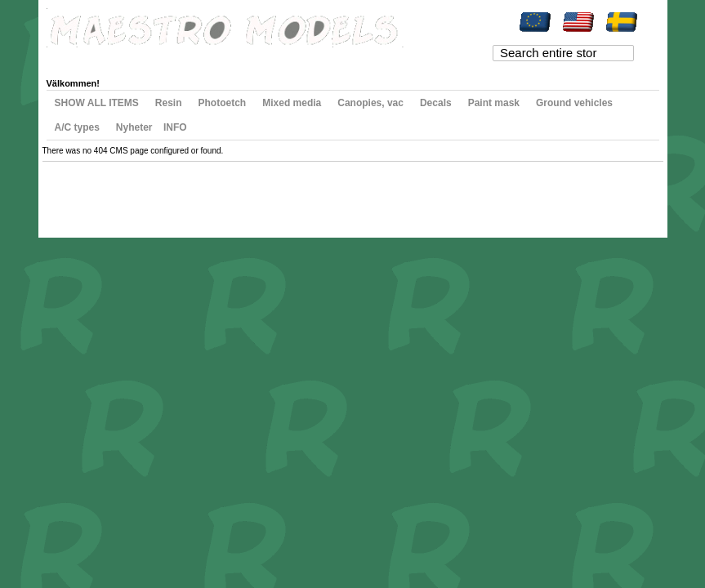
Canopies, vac (370, 103)
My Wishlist (144, 59)
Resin (169, 103)
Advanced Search (190, 193)
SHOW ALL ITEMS (97, 103)
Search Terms (124, 193)
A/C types (77, 127)
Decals (436, 103)
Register (292, 59)
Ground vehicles (574, 103)
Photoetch (223, 103)
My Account (84, 59)
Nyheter (134, 127)
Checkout (243, 59)
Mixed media (292, 103)
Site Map (76, 193)
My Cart (195, 59)
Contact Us (250, 193)
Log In (334, 59)
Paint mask (494, 103)
